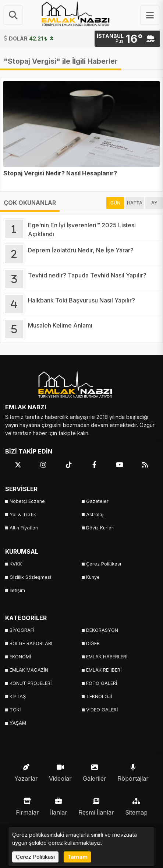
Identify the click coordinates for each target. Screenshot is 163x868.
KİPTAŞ (18, 696)
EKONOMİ (20, 657)
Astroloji (95, 514)
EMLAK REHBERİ (104, 670)
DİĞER (93, 643)
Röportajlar (133, 771)
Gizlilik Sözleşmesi (30, 577)
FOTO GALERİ (102, 683)
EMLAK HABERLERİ (107, 657)
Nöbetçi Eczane (27, 501)
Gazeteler (97, 501)
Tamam (77, 857)
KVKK (16, 564)
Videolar (60, 771)
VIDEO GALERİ (102, 710)
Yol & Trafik (23, 514)
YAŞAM (18, 723)
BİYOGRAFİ (22, 630)
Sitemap (136, 805)
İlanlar (59, 805)
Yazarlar (26, 771)
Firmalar (27, 805)
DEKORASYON (102, 630)
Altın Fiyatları (24, 528)
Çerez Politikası (104, 564)
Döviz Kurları (100, 528)
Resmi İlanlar (96, 805)
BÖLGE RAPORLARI (31, 643)
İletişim (17, 590)
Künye (93, 577)
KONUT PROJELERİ (31, 683)
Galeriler (95, 771)
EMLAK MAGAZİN (29, 670)
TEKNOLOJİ (99, 696)
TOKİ (15, 710)
